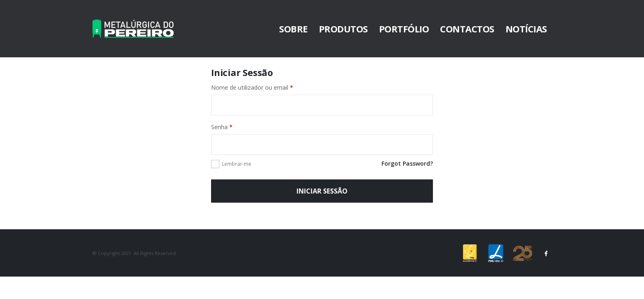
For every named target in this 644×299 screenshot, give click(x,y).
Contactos (467, 29)
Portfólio (404, 29)
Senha (222, 127)
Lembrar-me (237, 164)
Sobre (293, 29)
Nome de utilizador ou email (252, 87)
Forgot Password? (407, 163)
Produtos (343, 29)
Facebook (546, 253)
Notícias (526, 29)
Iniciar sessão (322, 191)
